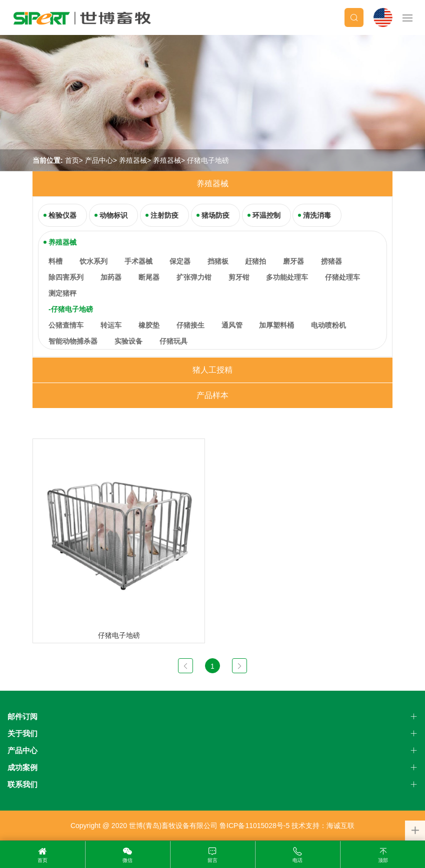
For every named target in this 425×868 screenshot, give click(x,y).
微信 (127, 860)
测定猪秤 (62, 293)
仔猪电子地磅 (208, 160)
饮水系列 (93, 261)
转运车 (111, 325)
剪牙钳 (239, 277)
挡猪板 (218, 261)
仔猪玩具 (173, 341)
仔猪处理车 (342, 277)
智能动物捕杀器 (73, 341)
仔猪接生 (190, 325)
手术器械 (138, 261)
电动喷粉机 (328, 325)
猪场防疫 (215, 215)
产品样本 (212, 395)
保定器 (180, 261)
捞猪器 (331, 261)
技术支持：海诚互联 (323, 826)
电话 (297, 860)
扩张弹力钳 (194, 277)
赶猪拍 (255, 261)
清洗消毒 (317, 215)
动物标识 (113, 215)
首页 (72, 160)
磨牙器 (293, 261)
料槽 (55, 261)
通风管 (232, 325)
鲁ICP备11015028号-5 (254, 826)
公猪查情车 (66, 325)
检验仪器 (62, 215)
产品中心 (99, 160)
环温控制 (266, 215)
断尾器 (149, 277)
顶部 (383, 860)
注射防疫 (164, 215)
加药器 (111, 277)
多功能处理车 (287, 277)
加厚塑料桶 (276, 325)
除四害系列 (66, 277)
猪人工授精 (212, 370)
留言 (212, 860)
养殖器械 (133, 160)
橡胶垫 (149, 325)
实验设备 (128, 341)
